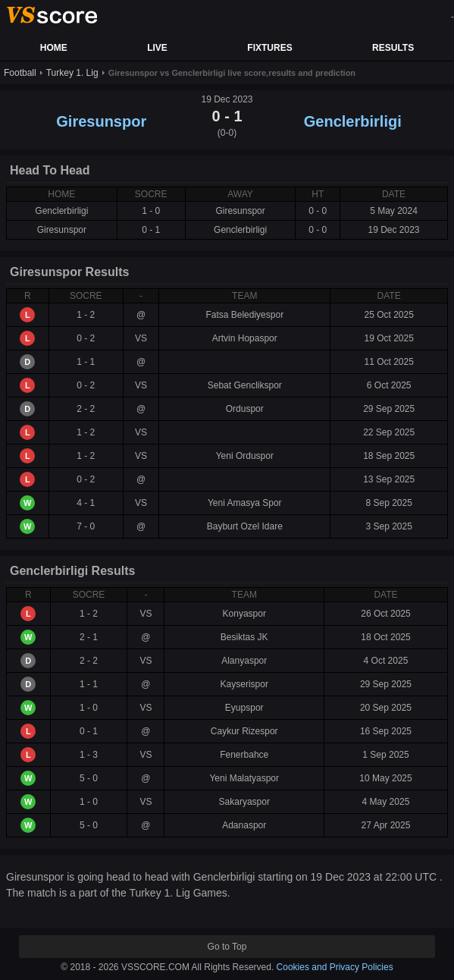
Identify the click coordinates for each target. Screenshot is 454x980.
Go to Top (227, 947)
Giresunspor (101, 121)
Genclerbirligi (353, 121)
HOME (54, 48)
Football (20, 73)
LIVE (157, 48)
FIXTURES (269, 48)
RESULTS (393, 48)
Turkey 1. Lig (72, 73)
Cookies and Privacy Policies (335, 967)
